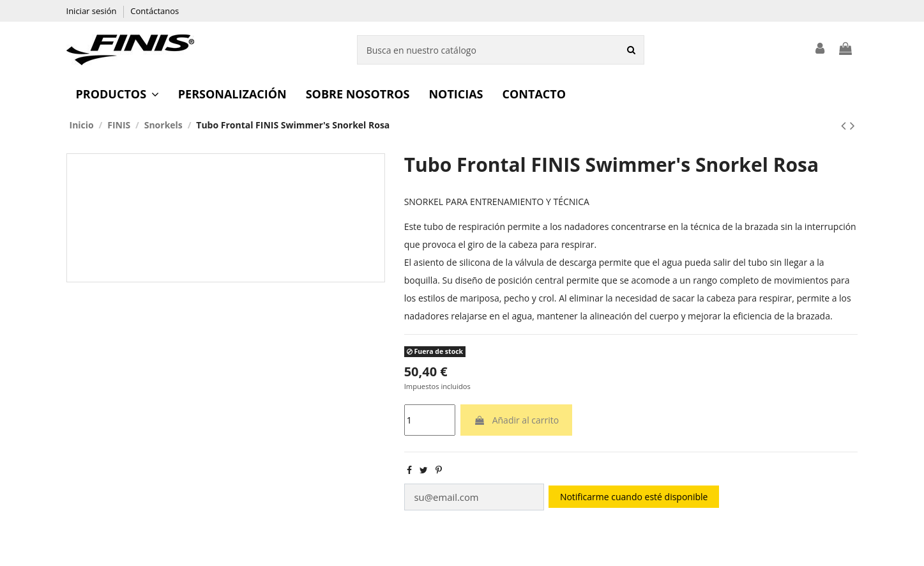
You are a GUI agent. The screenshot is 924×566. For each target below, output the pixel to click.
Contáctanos (155, 11)
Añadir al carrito (516, 420)
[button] (117, 94)
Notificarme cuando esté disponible (626, 496)
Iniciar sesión (93, 11)
